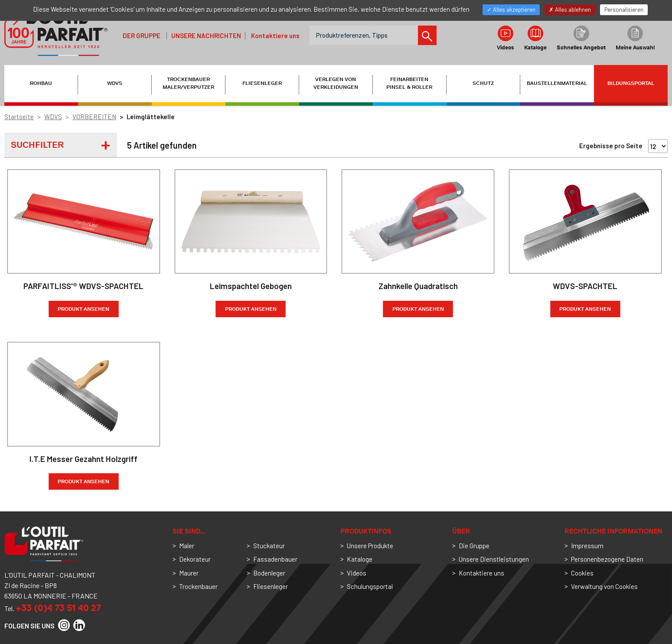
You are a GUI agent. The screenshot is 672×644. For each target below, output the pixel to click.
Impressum (587, 546)
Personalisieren (624, 10)
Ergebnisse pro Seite (611, 146)
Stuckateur (269, 546)
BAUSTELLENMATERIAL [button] (557, 83)
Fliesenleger (271, 586)
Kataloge (535, 38)
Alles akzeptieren (511, 10)
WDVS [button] (115, 83)
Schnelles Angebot (581, 38)
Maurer (189, 573)
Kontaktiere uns (275, 36)
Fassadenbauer (275, 559)
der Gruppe (142, 36)
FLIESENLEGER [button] (262, 83)
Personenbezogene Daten (607, 559)
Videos (506, 38)
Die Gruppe (474, 546)
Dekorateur (195, 559)
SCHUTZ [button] (483, 83)
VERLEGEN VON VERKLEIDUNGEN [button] (336, 83)
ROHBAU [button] (41, 83)
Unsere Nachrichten (206, 36)
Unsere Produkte (370, 546)
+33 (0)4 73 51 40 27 (58, 608)
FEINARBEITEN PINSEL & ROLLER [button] (409, 83)
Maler (187, 546)
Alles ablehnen (570, 10)
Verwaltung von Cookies (604, 586)
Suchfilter (37, 145)
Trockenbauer (198, 586)
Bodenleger (269, 573)
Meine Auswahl (635, 38)
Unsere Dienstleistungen (494, 559)
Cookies (582, 573)
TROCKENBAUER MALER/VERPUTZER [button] (188, 83)
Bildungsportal (631, 83)
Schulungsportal (370, 586)
